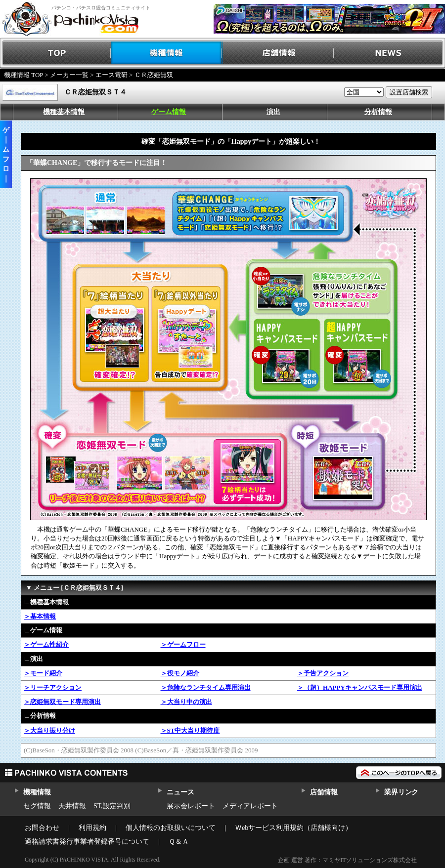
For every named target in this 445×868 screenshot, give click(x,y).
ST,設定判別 (112, 806)
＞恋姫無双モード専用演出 (62, 702)
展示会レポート (191, 806)
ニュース (180, 792)
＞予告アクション (323, 673)
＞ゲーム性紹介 (46, 644)
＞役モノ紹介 (180, 673)
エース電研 (111, 75)
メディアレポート (250, 806)
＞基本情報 (40, 616)
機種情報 (167, 53)
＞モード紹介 (43, 673)
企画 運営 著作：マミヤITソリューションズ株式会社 (347, 860)
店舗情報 (278, 53)
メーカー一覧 (69, 75)
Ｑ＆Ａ (179, 842)
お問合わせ (42, 828)
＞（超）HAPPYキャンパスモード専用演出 (360, 687)
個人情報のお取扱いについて (171, 828)
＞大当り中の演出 (186, 702)
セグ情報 (37, 806)
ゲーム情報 (169, 112)
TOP (56, 53)
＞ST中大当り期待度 (190, 730)
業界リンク (401, 792)
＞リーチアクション (53, 687)
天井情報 (72, 806)
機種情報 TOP (23, 75)
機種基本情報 (64, 112)
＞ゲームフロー (183, 644)
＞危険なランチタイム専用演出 (206, 687)
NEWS (389, 53)
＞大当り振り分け (49, 730)
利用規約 (92, 828)
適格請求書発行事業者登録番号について (87, 842)
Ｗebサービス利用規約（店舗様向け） (293, 828)
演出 (273, 112)
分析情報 (378, 112)
